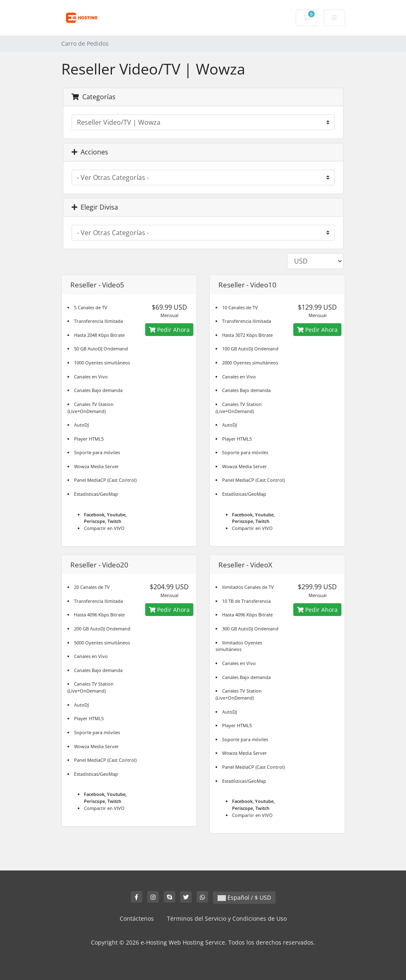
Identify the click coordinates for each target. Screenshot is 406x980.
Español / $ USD (244, 897)
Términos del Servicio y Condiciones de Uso (227, 918)
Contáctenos (137, 918)
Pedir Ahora (169, 330)
